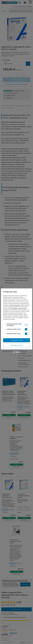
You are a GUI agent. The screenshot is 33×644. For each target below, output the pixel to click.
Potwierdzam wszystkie (16, 340)
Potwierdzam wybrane (17, 345)
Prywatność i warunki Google (19, 308)
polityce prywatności (15, 305)
